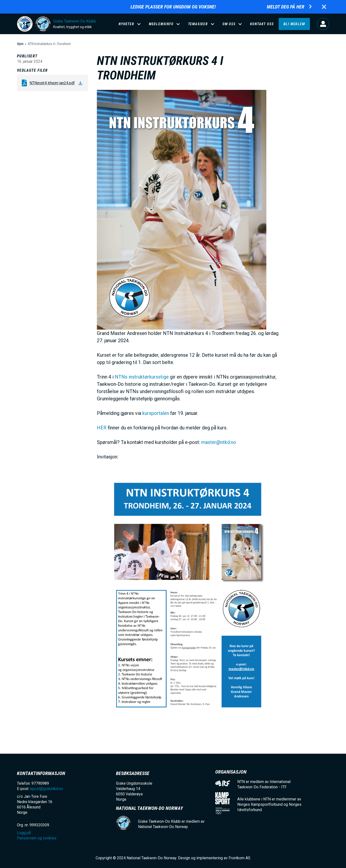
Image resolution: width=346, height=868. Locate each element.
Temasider (198, 24)
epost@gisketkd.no (46, 789)
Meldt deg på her (286, 7)
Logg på (323, 24)
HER (102, 428)
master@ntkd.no (219, 442)
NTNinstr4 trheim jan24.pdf (52, 83)
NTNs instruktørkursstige (142, 377)
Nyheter (127, 24)
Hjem (20, 44)
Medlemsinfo (161, 24)
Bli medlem (294, 24)
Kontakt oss (262, 24)
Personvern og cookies (37, 838)
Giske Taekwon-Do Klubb (75, 21)
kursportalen (156, 413)
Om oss (229, 24)
